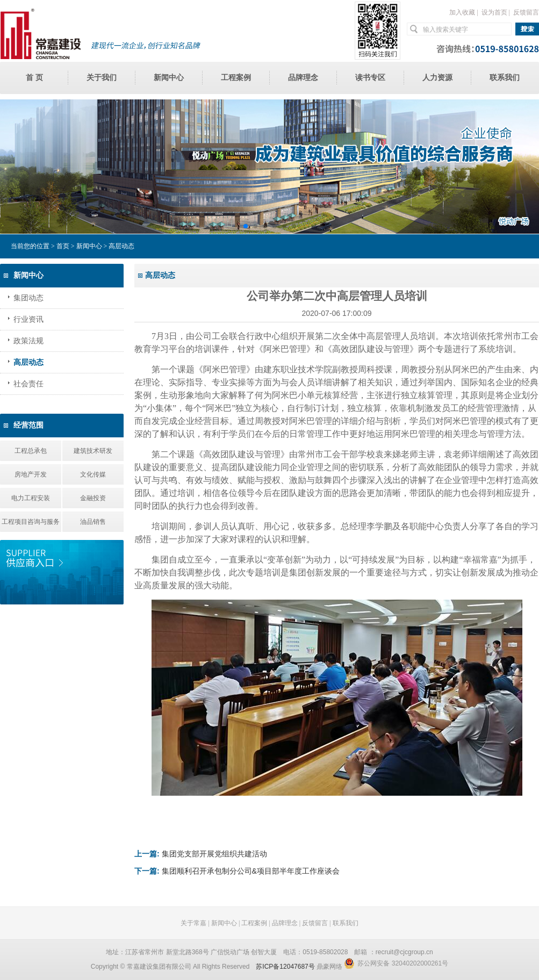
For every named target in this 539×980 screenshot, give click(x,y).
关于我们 (102, 78)
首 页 (34, 78)
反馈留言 (526, 12)
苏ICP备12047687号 (285, 967)
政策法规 (28, 341)
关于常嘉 (193, 923)
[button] (246, 226)
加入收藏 (462, 12)
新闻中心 (169, 78)
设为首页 (494, 12)
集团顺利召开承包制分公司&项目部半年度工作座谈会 (251, 871)
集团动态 (28, 298)
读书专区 (370, 78)
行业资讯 (28, 319)
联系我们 (505, 78)
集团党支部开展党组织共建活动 (214, 854)
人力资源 (437, 78)
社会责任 (28, 384)
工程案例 (236, 78)
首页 (63, 246)
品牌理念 (303, 78)
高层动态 (28, 362)
